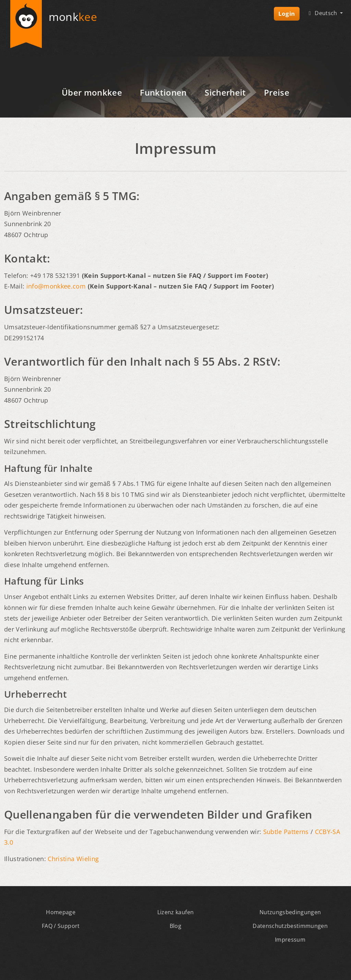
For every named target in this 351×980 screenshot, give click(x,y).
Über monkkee (92, 92)
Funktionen (163, 92)
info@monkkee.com (56, 286)
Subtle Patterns (286, 832)
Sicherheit (225, 92)
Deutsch (323, 13)
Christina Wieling (73, 859)
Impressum (290, 940)
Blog (175, 926)
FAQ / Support (61, 926)
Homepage (61, 912)
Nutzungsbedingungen (290, 912)
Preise (277, 92)
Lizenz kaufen (175, 912)
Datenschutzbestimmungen (290, 926)
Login (287, 14)
